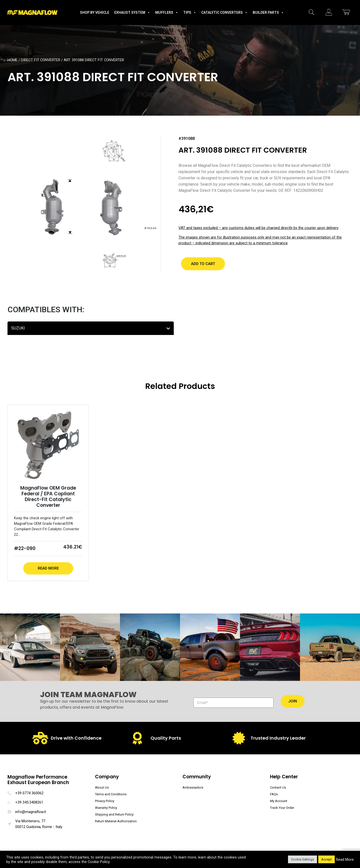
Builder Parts (268, 12)
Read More (48, 568)
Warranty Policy (106, 808)
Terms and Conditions (111, 794)
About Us (102, 787)
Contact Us (278, 787)
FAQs (274, 794)
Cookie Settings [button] (302, 859)
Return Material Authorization (116, 821)
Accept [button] (326, 859)
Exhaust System (132, 12)
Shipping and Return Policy (114, 814)
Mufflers (167, 12)
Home (12, 60)
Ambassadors (193, 787)
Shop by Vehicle (95, 12)
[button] (203, 264)
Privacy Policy (105, 801)
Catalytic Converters (224, 12)
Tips (190, 12)
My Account (279, 801)
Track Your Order (282, 808)
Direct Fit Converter (41, 60)
